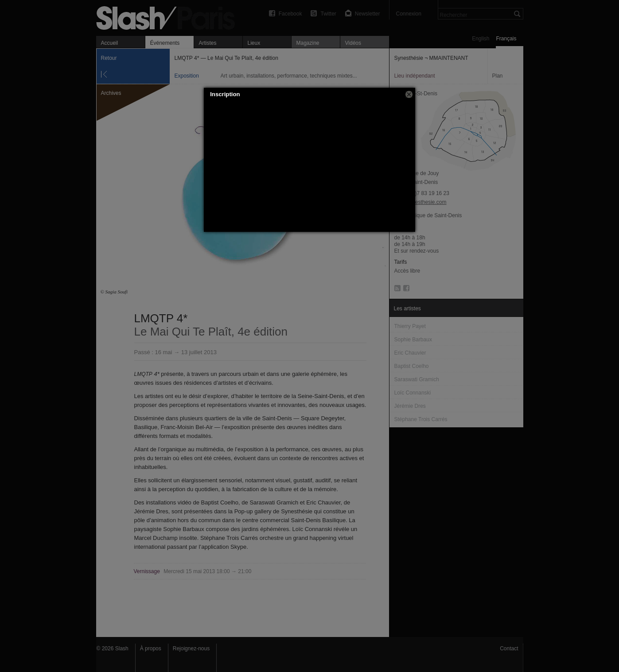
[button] (409, 94)
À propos (151, 649)
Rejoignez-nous (191, 649)
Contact (509, 649)
